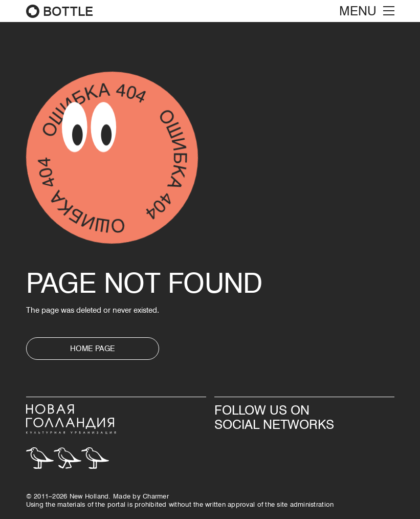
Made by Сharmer (141, 496)
